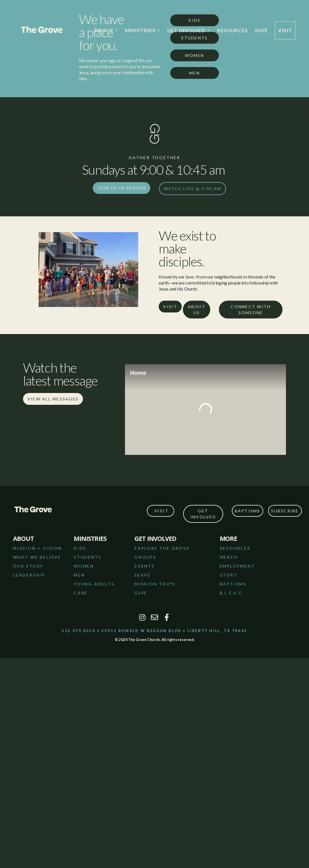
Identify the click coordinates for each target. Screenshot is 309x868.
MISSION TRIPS (155, 584)
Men (195, 73)
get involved (203, 514)
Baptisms (248, 511)
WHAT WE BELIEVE (37, 557)
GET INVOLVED (189, 30)
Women (195, 55)
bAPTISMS (233, 584)
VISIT (285, 30)
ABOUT (106, 30)
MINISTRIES (143, 30)
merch (229, 557)
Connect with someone (251, 310)
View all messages (53, 399)
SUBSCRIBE (285, 511)
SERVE (143, 575)
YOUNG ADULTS (94, 584)
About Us (197, 310)
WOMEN (84, 566)
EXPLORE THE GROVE (162, 548)
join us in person (121, 188)
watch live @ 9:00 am (193, 189)
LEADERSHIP (29, 575)
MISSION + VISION (37, 548)
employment (237, 566)
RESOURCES (233, 30)
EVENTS (145, 566)
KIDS (80, 548)
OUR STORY (28, 566)
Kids (194, 20)
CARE (81, 593)
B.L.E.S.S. (232, 593)
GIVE (261, 30)
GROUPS (145, 557)
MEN (79, 575)
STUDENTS (88, 557)
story (229, 575)
